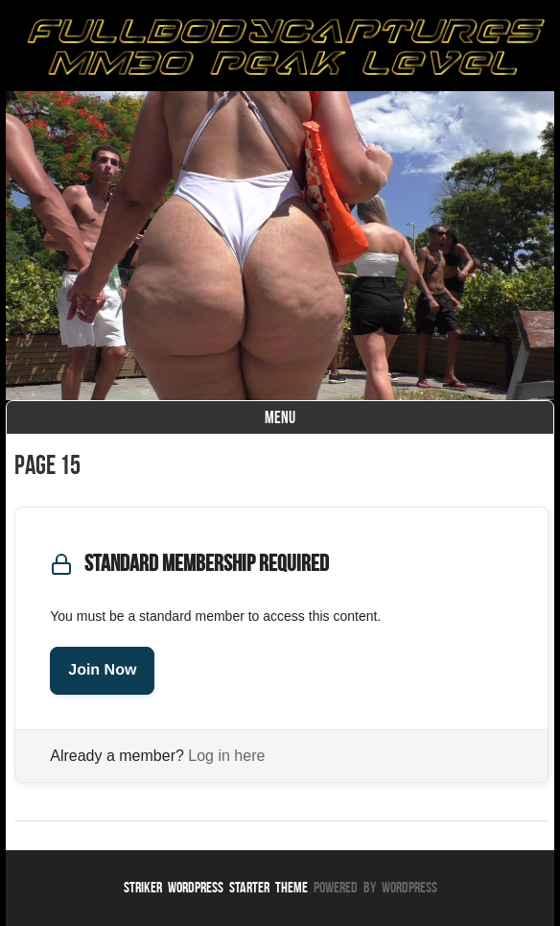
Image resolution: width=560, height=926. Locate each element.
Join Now (102, 670)
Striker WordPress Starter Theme (216, 887)
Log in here (226, 756)
